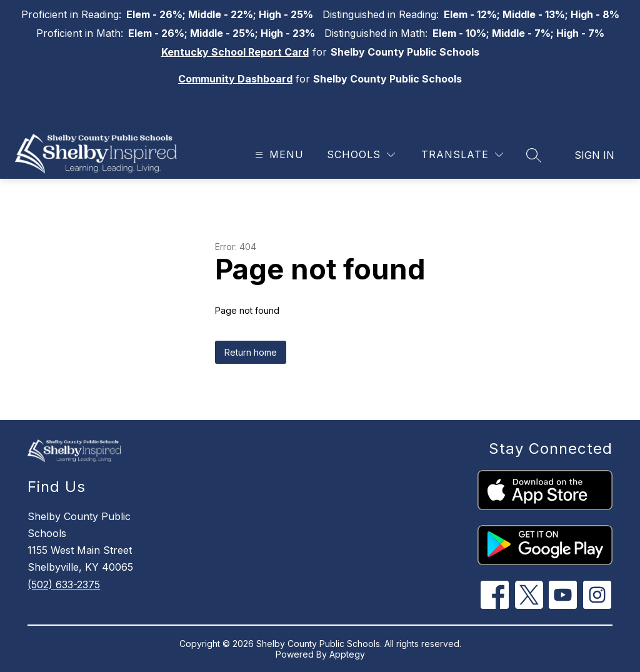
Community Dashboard (235, 79)
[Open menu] (278, 155)
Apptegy (347, 654)
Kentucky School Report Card (235, 52)
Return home (251, 352)
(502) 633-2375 (64, 584)
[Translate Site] (462, 155)
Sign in (594, 155)
